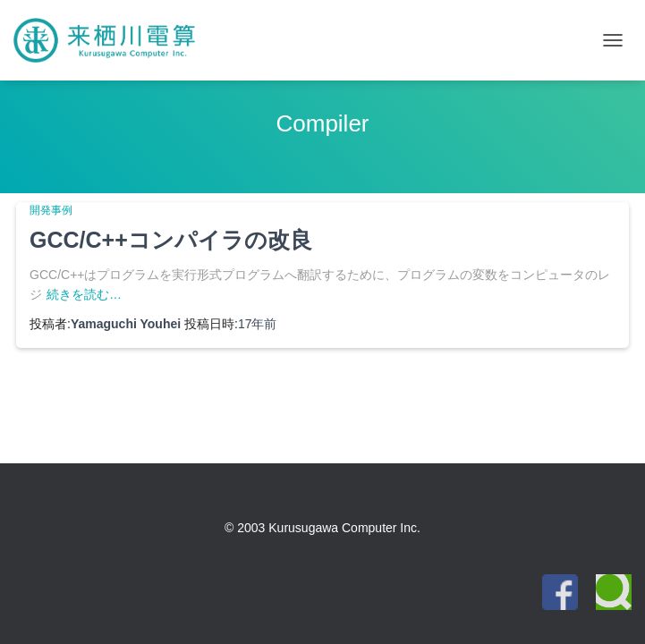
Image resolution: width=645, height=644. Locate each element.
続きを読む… (84, 294)
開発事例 (51, 210)
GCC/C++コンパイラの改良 (171, 240)
